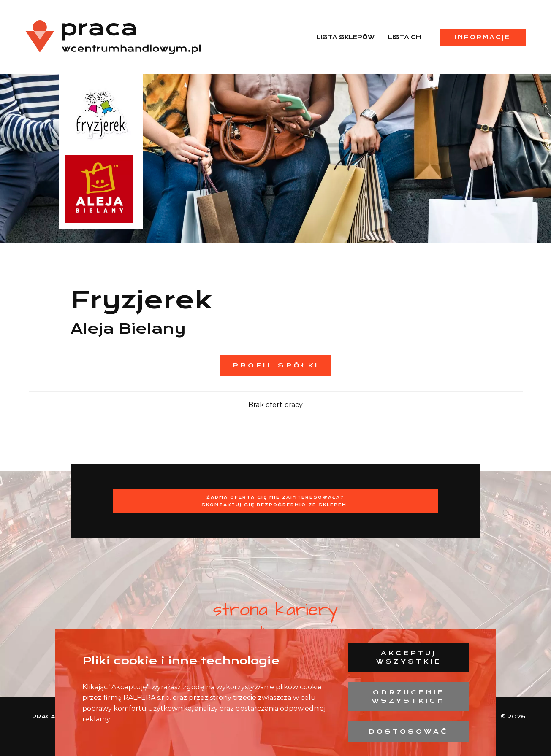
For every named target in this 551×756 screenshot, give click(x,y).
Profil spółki (276, 365)
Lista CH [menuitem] (404, 37)
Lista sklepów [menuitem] (345, 37)
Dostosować (408, 732)
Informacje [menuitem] (483, 37)
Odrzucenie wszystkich (408, 697)
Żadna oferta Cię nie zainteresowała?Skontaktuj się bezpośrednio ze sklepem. (275, 501)
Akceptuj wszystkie (409, 657)
